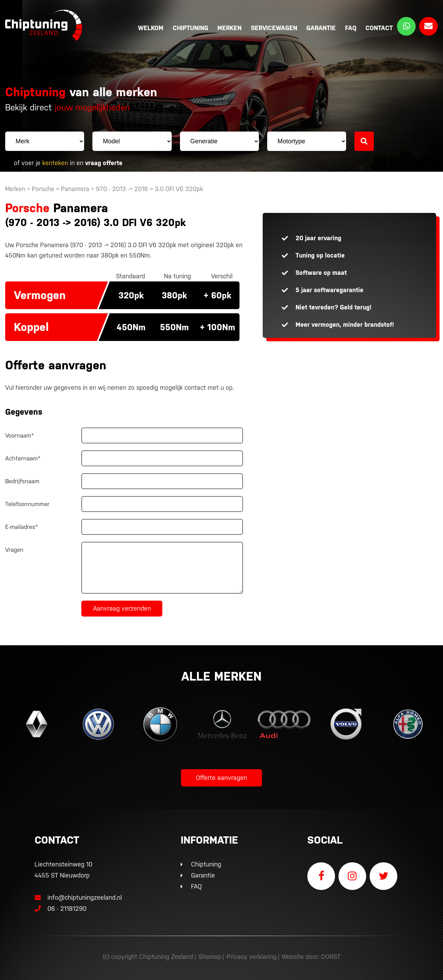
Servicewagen (274, 28)
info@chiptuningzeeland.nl (78, 897)
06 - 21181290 (61, 909)
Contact (379, 28)
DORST (331, 957)
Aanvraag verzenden (122, 608)
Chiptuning (191, 28)
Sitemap (210, 957)
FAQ (351, 28)
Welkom (151, 28)
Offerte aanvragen (221, 778)
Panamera (75, 189)
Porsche (43, 189)
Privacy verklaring (252, 957)
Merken (229, 28)
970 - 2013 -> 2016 (123, 189)
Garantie (321, 28)
